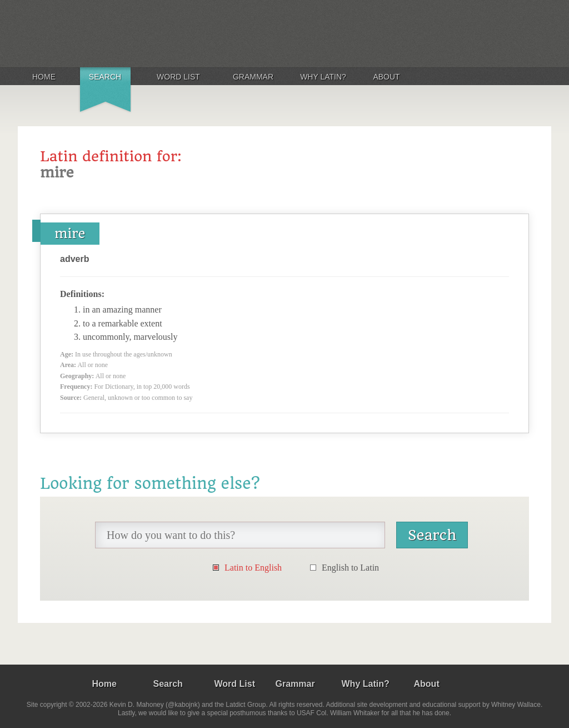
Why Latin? (323, 77)
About (386, 77)
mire (70, 234)
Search (105, 77)
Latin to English (253, 568)
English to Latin (350, 568)
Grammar (253, 77)
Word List (178, 77)
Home (44, 77)
